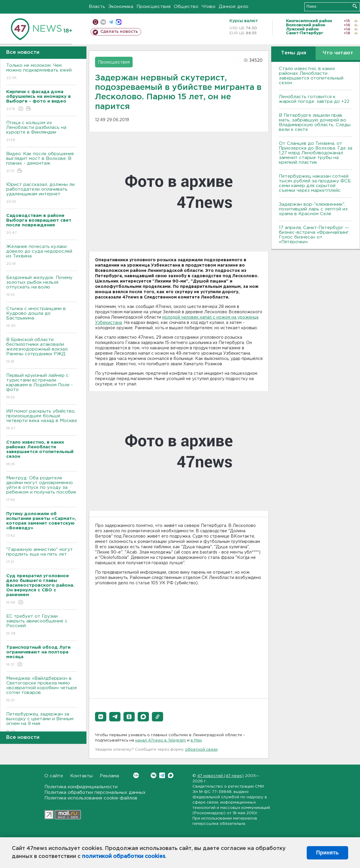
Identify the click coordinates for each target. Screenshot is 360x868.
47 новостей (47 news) (220, 776)
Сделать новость (119, 32)
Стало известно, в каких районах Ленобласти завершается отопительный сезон (311, 76)
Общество (186, 7)
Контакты (81, 776)
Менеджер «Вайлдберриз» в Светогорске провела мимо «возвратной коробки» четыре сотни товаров (42, 690)
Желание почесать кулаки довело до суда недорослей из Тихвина (42, 255)
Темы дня (294, 53)
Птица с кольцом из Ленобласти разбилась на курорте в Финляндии (42, 132)
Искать (355, 6)
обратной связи (201, 750)
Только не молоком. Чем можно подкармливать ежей (42, 72)
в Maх (196, 740)
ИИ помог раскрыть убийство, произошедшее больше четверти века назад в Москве (42, 420)
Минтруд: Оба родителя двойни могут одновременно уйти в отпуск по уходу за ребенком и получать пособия (42, 489)
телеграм (111, 22)
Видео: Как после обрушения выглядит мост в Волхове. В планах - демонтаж (42, 163)
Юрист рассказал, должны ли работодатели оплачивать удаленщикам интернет (42, 193)
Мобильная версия (95, 22)
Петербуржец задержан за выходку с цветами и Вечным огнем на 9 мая (42, 723)
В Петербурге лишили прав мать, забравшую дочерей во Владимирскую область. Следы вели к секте (315, 123)
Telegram (162, 775)
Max (171, 775)
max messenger (119, 22)
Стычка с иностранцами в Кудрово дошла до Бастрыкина (42, 318)
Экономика (121, 7)
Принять (327, 853)
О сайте (54, 776)
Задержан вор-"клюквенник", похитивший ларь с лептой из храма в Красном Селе (313, 209)
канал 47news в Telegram (161, 740)
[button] (101, 717)
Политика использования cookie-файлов (91, 798)
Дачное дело (234, 7)
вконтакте (103, 22)
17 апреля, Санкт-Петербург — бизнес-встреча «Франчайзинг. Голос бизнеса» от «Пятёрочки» (314, 235)
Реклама (109, 776)
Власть (97, 7)
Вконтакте (136, 775)
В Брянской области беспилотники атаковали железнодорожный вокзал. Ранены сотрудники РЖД (42, 351)
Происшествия (154, 7)
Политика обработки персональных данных (95, 792)
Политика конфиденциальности (81, 787)
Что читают (338, 53)
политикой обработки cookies (124, 856)
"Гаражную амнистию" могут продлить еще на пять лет (42, 556)
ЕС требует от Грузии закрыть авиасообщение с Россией (42, 625)
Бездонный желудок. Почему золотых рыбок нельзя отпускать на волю (42, 287)
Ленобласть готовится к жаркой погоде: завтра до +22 (314, 99)
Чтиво (209, 7)
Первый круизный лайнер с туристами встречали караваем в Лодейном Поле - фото (42, 387)
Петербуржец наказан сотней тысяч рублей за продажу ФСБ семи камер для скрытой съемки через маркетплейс (315, 183)
